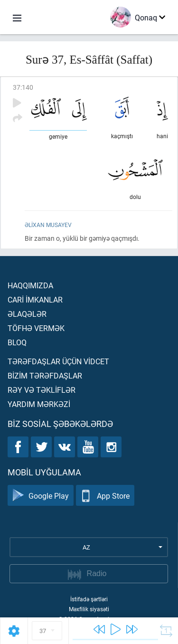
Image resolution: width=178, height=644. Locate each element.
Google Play (41, 496)
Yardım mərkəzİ (39, 404)
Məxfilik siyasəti (89, 609)
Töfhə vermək (36, 328)
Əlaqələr (27, 314)
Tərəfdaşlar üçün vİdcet (58, 361)
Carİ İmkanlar (35, 299)
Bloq (17, 342)
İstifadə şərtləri (89, 599)
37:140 (23, 87)
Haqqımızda (30, 285)
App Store (105, 496)
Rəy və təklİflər (42, 390)
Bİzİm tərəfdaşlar (45, 375)
